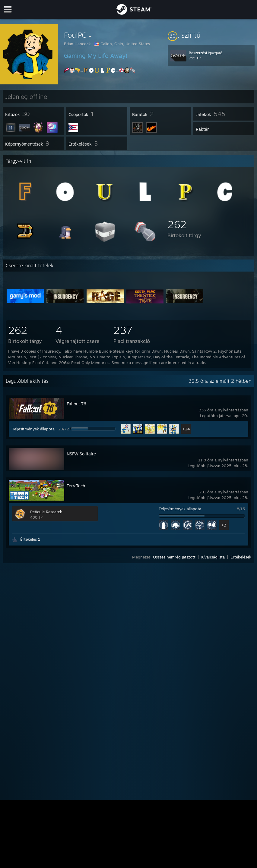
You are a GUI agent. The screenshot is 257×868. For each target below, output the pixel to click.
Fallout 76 (76, 404)
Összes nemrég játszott (174, 557)
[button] (211, 35)
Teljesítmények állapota (33, 429)
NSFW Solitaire (81, 454)
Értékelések (241, 557)
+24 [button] (186, 429)
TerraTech (76, 486)
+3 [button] (224, 525)
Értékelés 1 (30, 539)
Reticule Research (46, 512)
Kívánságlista (213, 557)
